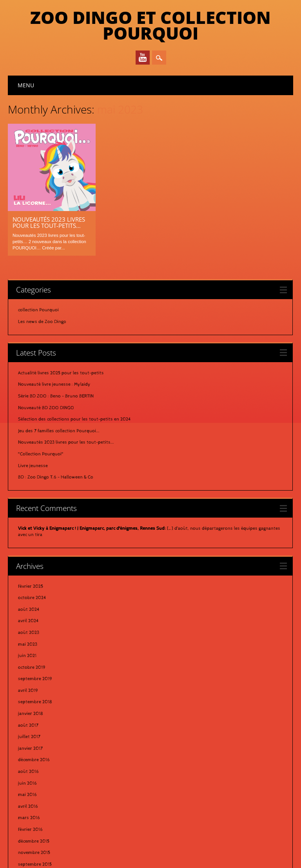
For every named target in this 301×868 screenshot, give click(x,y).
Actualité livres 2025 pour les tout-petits (61, 292)
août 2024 (29, 529)
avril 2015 (28, 818)
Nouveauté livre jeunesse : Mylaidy (54, 304)
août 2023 (29, 552)
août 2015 (28, 795)
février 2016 (30, 749)
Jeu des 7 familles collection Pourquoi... (59, 350)
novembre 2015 (34, 772)
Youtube (143, 58)
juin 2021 (27, 575)
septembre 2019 (35, 598)
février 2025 (31, 505)
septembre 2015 (35, 783)
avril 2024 (28, 540)
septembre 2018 (35, 621)
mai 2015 (27, 807)
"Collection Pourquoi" (41, 373)
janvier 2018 (31, 633)
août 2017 (28, 644)
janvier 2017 (30, 668)
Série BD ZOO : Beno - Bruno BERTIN (56, 316)
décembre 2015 (34, 760)
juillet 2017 (29, 656)
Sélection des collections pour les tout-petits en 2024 (74, 339)
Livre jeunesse (33, 385)
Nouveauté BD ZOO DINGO (46, 327)
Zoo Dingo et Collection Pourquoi (150, 25)
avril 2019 (28, 610)
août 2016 (28, 691)
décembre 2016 (34, 679)
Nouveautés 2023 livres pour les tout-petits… (49, 222)
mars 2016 (29, 737)
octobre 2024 (32, 517)
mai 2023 (28, 563)
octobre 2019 (32, 586)
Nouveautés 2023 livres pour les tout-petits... (66, 362)
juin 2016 (27, 702)
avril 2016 (28, 725)
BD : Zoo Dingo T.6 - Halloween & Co (56, 397)
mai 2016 (27, 714)
